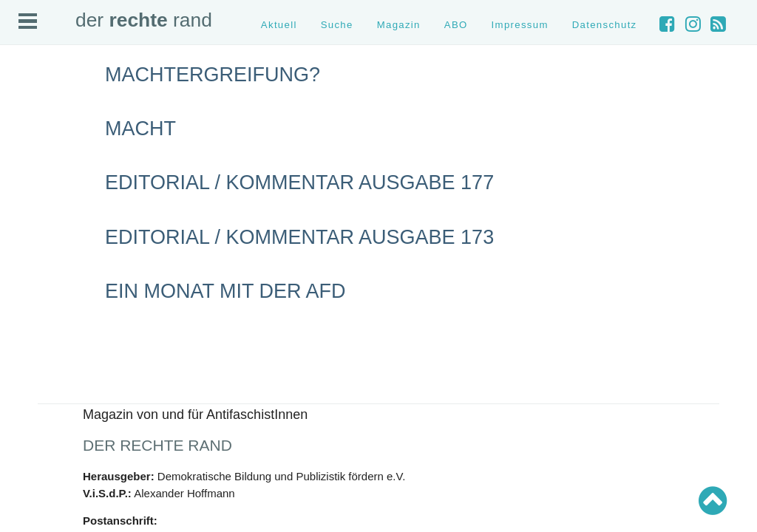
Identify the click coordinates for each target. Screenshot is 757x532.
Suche (337, 25)
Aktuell (279, 25)
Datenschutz (605, 25)
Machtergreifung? (213, 75)
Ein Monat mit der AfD (225, 291)
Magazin (399, 25)
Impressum (520, 25)
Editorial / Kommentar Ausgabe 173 (299, 237)
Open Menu (28, 21)
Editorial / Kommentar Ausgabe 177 (299, 183)
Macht (140, 129)
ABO (456, 25)
